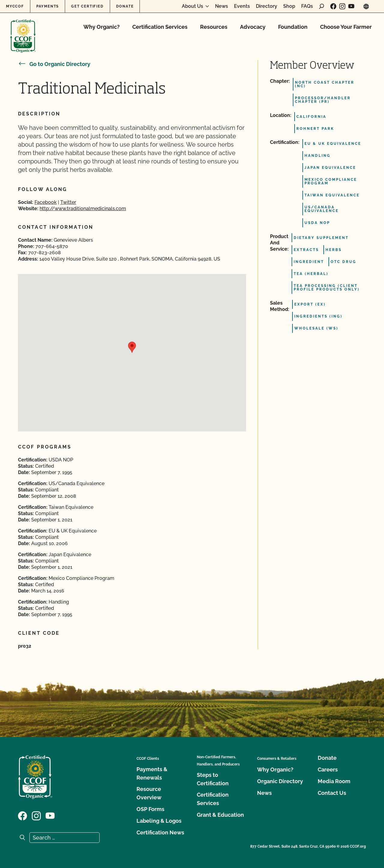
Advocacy (253, 27)
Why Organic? (102, 27)
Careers (328, 770)
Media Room (334, 781)
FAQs (307, 6)
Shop (289, 6)
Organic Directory (280, 781)
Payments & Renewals (152, 773)
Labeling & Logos (159, 821)
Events (242, 6)
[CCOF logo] (23, 30)
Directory (267, 6)
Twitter (68, 202)
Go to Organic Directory (54, 64)
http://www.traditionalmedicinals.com (83, 209)
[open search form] (322, 6)
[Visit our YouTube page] (351, 6)
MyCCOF (15, 6)
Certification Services (160, 27)
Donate (125, 6)
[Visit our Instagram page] (342, 6)
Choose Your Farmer (346, 27)
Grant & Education (220, 815)
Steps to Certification (213, 779)
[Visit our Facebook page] (333, 6)
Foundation (293, 27)
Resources (214, 27)
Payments (48, 6)
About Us (192, 6)
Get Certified (87, 6)
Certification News (160, 832)
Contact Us (332, 793)
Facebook (46, 202)
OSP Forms (150, 809)
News (222, 6)
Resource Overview (149, 793)
